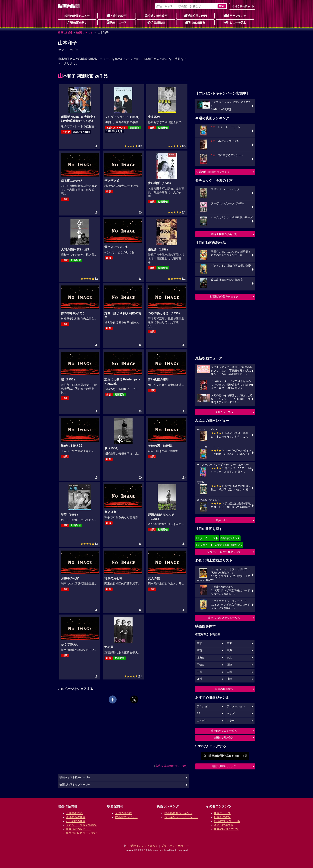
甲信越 (201, 665)
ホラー (231, 721)
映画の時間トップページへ (75, 785)
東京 (199, 643)
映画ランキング (235, 16)
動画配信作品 (195, 22)
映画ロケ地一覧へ (224, 738)
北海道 (201, 658)
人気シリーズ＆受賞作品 (81, 825)
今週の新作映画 (156, 16)
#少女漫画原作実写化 (228, 545)
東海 (229, 651)
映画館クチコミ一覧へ (224, 731)
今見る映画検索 (241, 6)
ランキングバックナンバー (181, 817)
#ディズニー (203, 545)
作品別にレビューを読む (81, 833)
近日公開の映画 (195, 16)
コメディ (202, 721)
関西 (199, 651)
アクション (203, 706)
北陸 (229, 665)
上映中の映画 (117, 16)
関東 (229, 643)
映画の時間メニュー (77, 16)
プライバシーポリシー (175, 846)
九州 (199, 679)
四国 (229, 672)
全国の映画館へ (224, 689)
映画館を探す (77, 22)
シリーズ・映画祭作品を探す (224, 552)
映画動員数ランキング (178, 813)
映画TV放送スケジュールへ (224, 618)
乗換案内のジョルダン (144, 846)
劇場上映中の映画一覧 (224, 234)
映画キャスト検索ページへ (75, 777)
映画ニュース (117, 22)
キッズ (231, 713)
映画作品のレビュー (78, 829)
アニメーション (236, 706)
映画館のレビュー (126, 817)
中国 (199, 672)
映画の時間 (65, 33)
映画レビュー (224, 520)
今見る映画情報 (224, 825)
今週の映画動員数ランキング (213, 172)
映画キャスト (85, 33)
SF (198, 713)
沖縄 (229, 679)
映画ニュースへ (224, 412)
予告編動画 (156, 22)
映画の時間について (224, 766)
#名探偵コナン (229, 538)
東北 (229, 658)
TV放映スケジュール (227, 821)
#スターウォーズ (206, 538)
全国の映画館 (124, 813)
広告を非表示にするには (171, 766)
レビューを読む (235, 22)
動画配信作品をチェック (224, 297)
